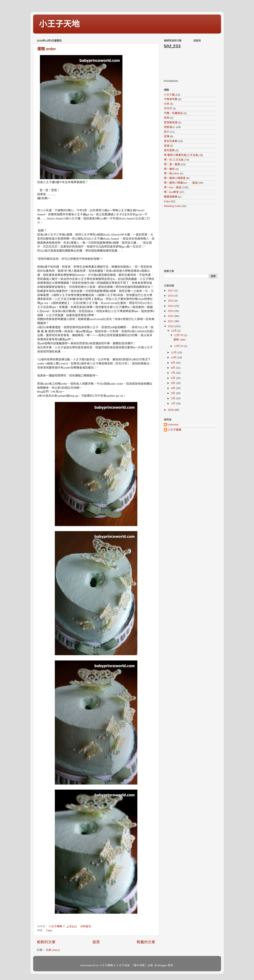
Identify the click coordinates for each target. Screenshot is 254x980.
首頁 (96, 942)
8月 (173, 368)
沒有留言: (86, 926)
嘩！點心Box (172, 173)
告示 (167, 132)
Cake (49, 930)
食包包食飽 (171, 141)
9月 (173, 363)
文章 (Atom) (53, 950)
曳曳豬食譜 (171, 122)
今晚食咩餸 (171, 99)
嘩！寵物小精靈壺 (175, 178)
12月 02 (179, 346)
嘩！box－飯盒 (173, 187)
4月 (173, 388)
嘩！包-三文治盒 (174, 160)
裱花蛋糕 (169, 150)
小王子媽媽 (175, 430)
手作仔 (168, 108)
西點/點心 (170, 127)
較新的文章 (46, 942)
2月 (173, 398)
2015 (171, 301)
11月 (174, 352)
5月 (173, 383)
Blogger (162, 965)
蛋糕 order (47, 49)
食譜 (167, 146)
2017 (171, 291)
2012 (171, 316)
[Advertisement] (188, 239)
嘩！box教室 (171, 192)
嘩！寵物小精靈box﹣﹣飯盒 (181, 183)
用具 (167, 118)
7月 (173, 373)
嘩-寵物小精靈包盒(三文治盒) (182, 155)
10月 (174, 357)
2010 (171, 326)
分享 (167, 104)
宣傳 (167, 136)
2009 (171, 410)
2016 (171, 296)
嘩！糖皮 (169, 169)
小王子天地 (59, 24)
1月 (173, 403)
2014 (171, 306)
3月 (173, 393)
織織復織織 (171, 197)
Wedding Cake (172, 206)
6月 (173, 378)
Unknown (173, 425)
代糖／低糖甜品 (173, 113)
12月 (174, 331)
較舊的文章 (146, 942)
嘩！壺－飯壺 (172, 164)
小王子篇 (169, 95)
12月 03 (179, 335)
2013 (171, 311)
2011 (171, 321)
